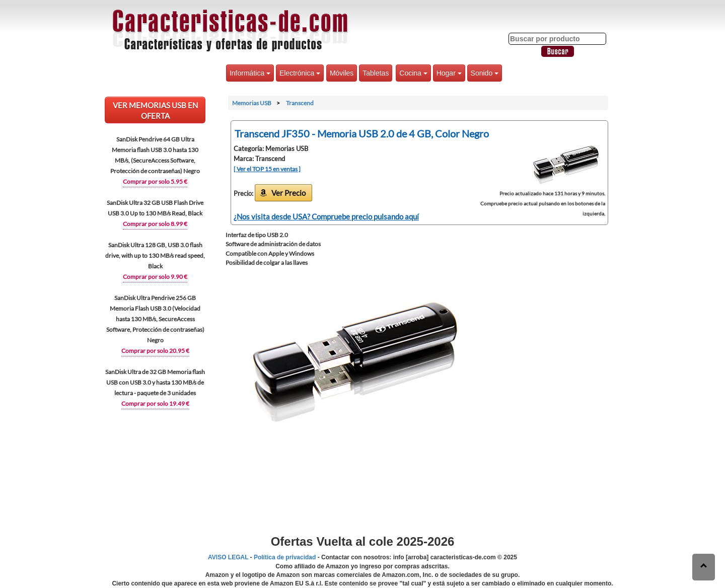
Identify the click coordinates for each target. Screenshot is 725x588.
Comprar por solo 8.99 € (155, 224)
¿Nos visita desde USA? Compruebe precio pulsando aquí (326, 216)
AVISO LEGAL (228, 557)
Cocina (413, 73)
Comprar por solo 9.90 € (155, 277)
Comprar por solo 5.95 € (155, 181)
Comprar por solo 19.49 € (155, 403)
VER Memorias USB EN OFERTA (155, 111)
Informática (250, 73)
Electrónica (300, 73)
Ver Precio (288, 193)
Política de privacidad (285, 557)
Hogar (449, 73)
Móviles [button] (342, 73)
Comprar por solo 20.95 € (155, 351)
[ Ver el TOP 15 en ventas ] (267, 169)
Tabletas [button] (376, 73)
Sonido (485, 73)
